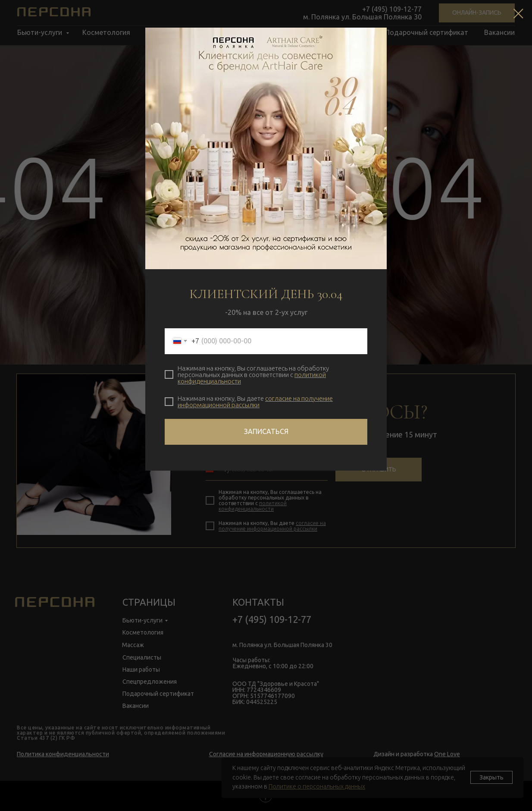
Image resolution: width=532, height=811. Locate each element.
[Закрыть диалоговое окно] (518, 14)
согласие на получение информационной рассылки (255, 402)
